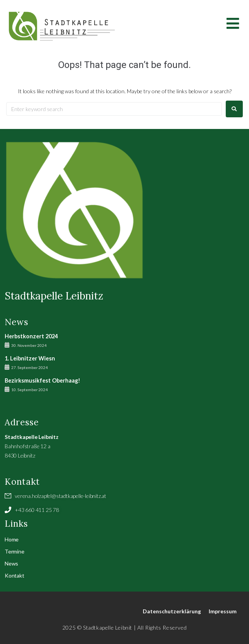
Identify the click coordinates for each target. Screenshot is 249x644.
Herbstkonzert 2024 (31, 336)
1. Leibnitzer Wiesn (30, 358)
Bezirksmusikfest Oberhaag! (42, 380)
